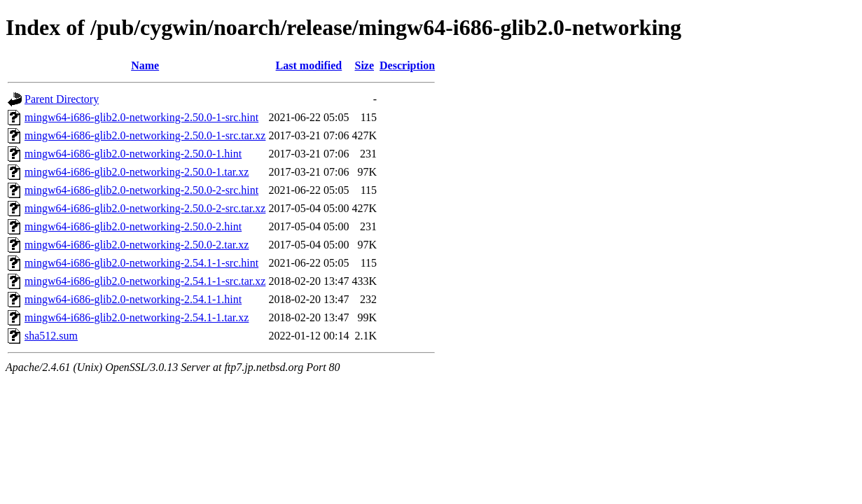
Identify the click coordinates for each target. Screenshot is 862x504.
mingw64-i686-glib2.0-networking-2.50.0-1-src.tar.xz (145, 135)
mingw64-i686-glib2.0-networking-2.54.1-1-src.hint (141, 263)
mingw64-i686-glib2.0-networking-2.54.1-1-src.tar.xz (145, 281)
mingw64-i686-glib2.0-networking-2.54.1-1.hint (133, 299)
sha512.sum (51, 336)
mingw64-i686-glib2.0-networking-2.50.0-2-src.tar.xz (145, 208)
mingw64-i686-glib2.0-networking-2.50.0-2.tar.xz (137, 245)
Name (145, 65)
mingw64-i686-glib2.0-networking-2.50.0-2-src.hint (141, 190)
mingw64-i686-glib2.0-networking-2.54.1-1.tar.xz (137, 317)
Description (407, 65)
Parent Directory (62, 99)
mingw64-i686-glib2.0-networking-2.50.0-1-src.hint (141, 117)
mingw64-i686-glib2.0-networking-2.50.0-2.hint (133, 226)
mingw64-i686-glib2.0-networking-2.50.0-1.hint (133, 154)
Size (364, 65)
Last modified (309, 65)
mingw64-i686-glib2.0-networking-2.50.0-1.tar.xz (137, 172)
